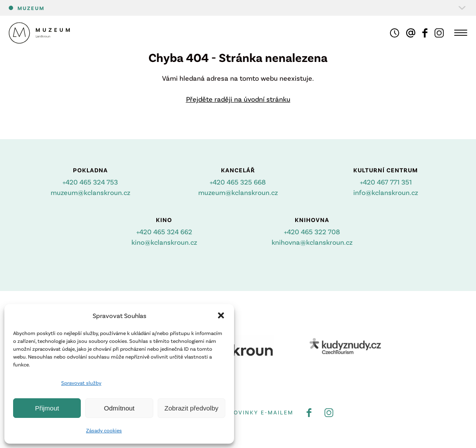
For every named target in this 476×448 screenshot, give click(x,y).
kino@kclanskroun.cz (164, 242)
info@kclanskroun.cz (386, 192)
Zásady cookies (104, 430)
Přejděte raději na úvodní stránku (238, 99)
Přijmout (47, 408)
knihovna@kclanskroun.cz (312, 242)
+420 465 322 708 (312, 231)
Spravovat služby (81, 383)
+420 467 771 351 (386, 182)
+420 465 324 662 (164, 231)
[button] (221, 315)
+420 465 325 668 (238, 182)
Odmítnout (119, 408)
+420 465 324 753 (90, 182)
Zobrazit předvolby (191, 408)
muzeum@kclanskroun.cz (90, 192)
